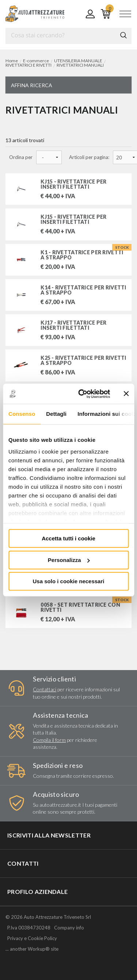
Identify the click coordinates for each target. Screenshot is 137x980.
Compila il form (49, 740)
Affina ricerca (32, 85)
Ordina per (21, 157)
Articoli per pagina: (89, 157)
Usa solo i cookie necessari (69, 581)
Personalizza (69, 560)
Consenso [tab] (22, 414)
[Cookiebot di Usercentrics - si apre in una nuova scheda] (82, 394)
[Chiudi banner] (126, 394)
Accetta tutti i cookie (68, 538)
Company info (69, 928)
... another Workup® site (32, 949)
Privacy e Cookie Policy (32, 938)
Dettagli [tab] (56, 414)
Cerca (123, 35)
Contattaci (45, 689)
